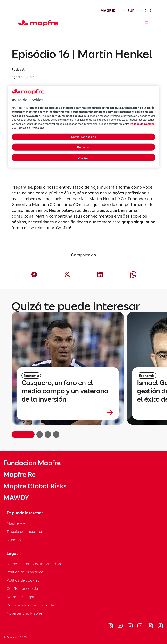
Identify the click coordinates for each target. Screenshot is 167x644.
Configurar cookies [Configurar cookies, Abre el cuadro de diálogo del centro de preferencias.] (83, 137)
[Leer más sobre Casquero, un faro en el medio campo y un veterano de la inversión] (68, 412)
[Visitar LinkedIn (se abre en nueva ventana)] (140, 626)
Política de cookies (23, 580)
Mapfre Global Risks (35, 486)
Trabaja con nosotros (25, 531)
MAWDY (16, 498)
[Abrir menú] (146, 23)
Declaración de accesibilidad (31, 605)
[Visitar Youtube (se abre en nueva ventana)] (120, 626)
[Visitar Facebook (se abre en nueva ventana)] (110, 626)
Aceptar (83, 158)
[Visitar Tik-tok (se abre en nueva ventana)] (160, 626)
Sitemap (14, 540)
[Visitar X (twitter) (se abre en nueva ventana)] (150, 626)
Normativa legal (20, 597)
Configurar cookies (23, 589)
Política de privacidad (25, 572)
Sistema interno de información (34, 564)
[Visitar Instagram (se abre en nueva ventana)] (130, 626)
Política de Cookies (142, 124)
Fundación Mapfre (32, 463)
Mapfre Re (19, 475)
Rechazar (83, 147)
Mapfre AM (16, 523)
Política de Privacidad (30, 128)
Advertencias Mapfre (24, 613)
